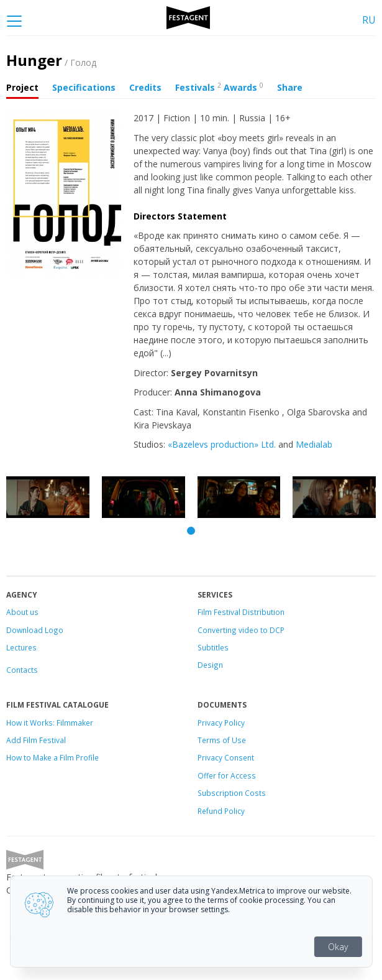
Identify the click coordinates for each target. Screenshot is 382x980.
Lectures (21, 647)
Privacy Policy (221, 723)
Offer (207, 775)
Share (290, 87)
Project (22, 87)
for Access (236, 775)
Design (210, 665)
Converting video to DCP (241, 630)
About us (22, 612)
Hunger (51, 60)
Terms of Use (222, 740)
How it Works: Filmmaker (50, 723)
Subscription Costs (232, 793)
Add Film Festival (36, 740)
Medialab (314, 444)
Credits (145, 87)
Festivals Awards (219, 87)
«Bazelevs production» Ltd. (222, 444)
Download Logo (35, 630)
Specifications (84, 87)
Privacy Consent (226, 757)
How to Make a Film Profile (52, 757)
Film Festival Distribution (241, 612)
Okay (338, 947)
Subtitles (213, 647)
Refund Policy (221, 811)
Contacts (22, 670)
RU (369, 20)
